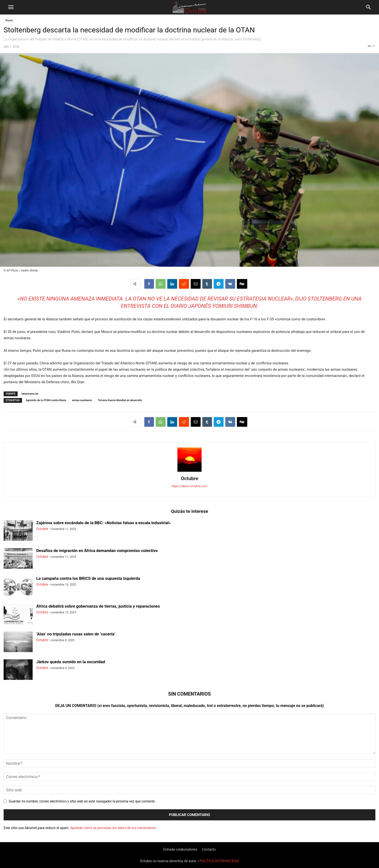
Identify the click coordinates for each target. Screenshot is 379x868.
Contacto (209, 849)
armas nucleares (82, 400)
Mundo (9, 20)
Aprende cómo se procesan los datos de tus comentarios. (113, 828)
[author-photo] (189, 472)
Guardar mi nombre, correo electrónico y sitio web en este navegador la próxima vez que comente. (82, 801)
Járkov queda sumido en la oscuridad (71, 662)
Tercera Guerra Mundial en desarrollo (120, 400)
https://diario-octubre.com (190, 486)
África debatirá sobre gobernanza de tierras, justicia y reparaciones (98, 606)
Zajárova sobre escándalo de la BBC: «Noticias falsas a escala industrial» (103, 523)
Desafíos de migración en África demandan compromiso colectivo (97, 551)
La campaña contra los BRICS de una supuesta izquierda (88, 578)
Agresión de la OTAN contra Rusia (46, 400)
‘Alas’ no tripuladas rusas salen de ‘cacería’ (76, 634)
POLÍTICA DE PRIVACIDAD (219, 861)
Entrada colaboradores (180, 849)
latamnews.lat (30, 394)
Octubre (189, 478)
